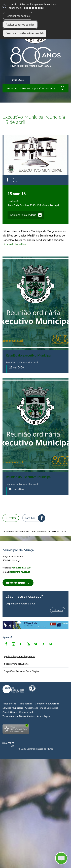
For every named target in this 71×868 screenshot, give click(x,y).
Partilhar (30, 518)
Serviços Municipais (13, 708)
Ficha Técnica (26, 704)
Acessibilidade (10, 712)
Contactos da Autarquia (47, 704)
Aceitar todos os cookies (20, 25)
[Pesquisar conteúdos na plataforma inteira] (64, 88)
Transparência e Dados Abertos (19, 716)
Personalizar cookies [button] (18, 16)
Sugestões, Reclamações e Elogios (22, 671)
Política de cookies (33, 8)
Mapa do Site (9, 704)
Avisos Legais (44, 716)
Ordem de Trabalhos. (15, 244)
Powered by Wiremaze (8, 745)
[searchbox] (35, 88)
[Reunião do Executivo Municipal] (35, 315)
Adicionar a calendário (23, 215)
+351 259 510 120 (21, 568)
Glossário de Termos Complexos (42, 708)
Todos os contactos (16, 583)
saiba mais (58, 610)
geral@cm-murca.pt (20, 572)
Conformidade (27, 712)
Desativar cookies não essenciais (25, 33)
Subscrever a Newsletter (17, 664)
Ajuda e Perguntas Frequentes (20, 656)
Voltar (13, 518)
